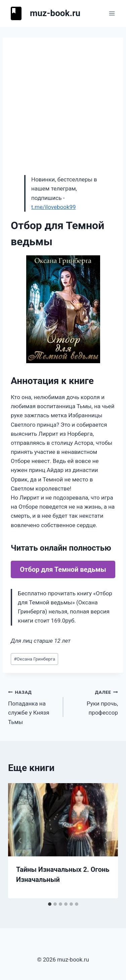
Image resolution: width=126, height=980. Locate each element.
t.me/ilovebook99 (54, 207)
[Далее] (106, 841)
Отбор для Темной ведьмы (63, 569)
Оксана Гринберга (34, 659)
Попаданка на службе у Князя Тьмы (33, 706)
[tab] (50, 904)
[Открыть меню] (112, 13)
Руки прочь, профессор (94, 702)
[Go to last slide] (20, 841)
